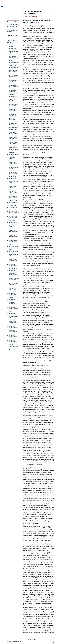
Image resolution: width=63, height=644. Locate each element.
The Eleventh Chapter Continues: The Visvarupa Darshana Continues (14, 236)
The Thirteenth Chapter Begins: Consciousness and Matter (13, 260)
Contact (34, 639)
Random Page (51, 638)
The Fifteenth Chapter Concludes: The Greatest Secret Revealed (14, 289)
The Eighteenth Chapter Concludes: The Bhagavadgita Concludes (13, 342)
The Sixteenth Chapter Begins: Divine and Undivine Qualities (13, 295)
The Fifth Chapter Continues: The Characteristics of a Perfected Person (13, 110)
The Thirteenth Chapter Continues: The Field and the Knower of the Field (13, 266)
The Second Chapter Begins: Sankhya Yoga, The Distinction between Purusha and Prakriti (14, 58)
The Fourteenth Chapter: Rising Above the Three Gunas (14, 278)
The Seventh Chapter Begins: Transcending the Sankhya (14, 151)
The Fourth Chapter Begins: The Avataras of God (13, 87)
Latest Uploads (43, 638)
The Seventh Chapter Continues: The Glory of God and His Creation (13, 157)
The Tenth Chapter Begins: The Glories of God (14, 213)
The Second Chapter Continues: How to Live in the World (13, 64)
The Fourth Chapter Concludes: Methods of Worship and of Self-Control (13, 99)
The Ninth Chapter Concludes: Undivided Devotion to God (14, 204)
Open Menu (2, 7)
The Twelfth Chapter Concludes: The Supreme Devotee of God (13, 254)
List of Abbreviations (13, 40)
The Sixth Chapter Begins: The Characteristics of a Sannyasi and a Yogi (13, 125)
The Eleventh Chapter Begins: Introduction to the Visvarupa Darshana (14, 225)
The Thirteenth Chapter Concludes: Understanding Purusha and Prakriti (13, 273)
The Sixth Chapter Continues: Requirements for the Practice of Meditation (14, 132)
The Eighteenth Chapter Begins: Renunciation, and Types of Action (13, 322)
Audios (28, 638)
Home (10, 638)
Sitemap (29, 639)
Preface (10, 38)
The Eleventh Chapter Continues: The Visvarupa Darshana (14, 230)
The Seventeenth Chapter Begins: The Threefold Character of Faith (13, 309)
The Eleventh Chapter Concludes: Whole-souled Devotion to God (14, 242)
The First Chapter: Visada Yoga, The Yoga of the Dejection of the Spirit (13, 51)
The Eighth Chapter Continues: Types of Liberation (13, 186)
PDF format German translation (12, 31)
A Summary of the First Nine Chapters (13, 208)
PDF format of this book (13, 24)
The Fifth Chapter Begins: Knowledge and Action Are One (13, 104)
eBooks (18, 638)
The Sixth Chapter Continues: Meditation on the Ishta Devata (14, 137)
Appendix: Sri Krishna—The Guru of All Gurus (13, 348)
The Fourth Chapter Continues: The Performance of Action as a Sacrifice (14, 92)
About (14, 638)
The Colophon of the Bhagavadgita (13, 46)
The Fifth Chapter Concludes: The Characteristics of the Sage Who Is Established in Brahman (13, 118)
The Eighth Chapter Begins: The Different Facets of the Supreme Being (13, 174)
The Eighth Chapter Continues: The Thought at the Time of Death (13, 181)
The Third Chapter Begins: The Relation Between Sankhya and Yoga (13, 76)
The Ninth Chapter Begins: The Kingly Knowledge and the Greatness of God (13, 198)
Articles (23, 638)
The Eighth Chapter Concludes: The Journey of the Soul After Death (13, 192)
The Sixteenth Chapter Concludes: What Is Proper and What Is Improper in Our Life (13, 302)
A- (50, 9)
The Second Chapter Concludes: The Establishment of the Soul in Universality (13, 70)
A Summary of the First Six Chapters (13, 147)
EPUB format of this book (12, 27)
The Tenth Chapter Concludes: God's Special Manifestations (13, 218)
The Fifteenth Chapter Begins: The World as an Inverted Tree (14, 283)
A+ (52, 9)
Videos (32, 638)
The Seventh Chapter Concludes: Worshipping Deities (13, 169)
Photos (36, 638)
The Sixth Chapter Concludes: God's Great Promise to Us (13, 142)
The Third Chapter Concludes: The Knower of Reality (13, 82)
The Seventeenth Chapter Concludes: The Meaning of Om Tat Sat (13, 316)
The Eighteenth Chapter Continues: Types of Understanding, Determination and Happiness (13, 330)
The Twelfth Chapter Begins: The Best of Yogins (13, 248)
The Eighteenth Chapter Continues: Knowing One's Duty (13, 337)
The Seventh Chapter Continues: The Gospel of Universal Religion (13, 163)
